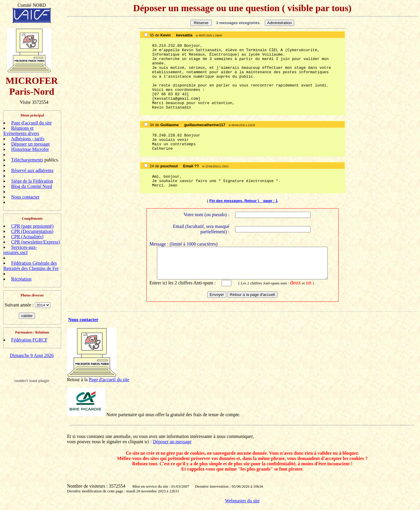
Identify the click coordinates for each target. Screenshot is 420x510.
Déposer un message (31, 144)
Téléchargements (27, 160)
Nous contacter (25, 197)
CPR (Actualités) (27, 237)
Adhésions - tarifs (28, 139)
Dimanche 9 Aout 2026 (32, 355)
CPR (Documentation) (32, 231)
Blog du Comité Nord (32, 186)
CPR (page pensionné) (32, 226)
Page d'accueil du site (31, 123)
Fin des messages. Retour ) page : (242, 201)
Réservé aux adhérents (32, 170)
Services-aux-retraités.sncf (20, 250)
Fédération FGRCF (29, 340)
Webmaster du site (242, 505)
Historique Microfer (30, 149)
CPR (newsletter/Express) (36, 242)
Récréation (21, 279)
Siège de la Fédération (32, 181)
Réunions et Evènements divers (21, 131)
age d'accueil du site (110, 384)
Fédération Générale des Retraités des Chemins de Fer (31, 266)
